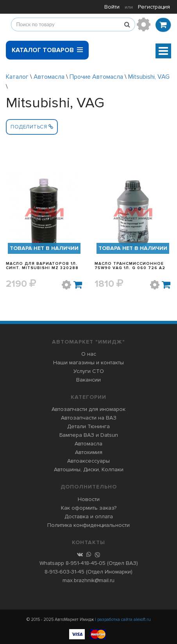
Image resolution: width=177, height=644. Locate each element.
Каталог (17, 77)
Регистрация (154, 7)
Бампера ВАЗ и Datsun (89, 435)
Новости (89, 499)
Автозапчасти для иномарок (88, 409)
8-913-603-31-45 (64, 572)
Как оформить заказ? (89, 508)
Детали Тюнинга (88, 426)
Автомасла (49, 77)
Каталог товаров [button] (47, 47)
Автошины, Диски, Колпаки (89, 469)
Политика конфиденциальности (88, 525)
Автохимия (89, 452)
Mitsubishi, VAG (149, 77)
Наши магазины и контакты (88, 363)
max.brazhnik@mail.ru (88, 580)
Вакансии (88, 380)
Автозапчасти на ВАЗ (89, 418)
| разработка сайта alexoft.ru (123, 620)
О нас (89, 354)
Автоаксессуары (88, 461)
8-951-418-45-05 (86, 563)
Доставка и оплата (89, 516)
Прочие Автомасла (96, 77)
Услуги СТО (89, 371)
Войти (112, 7)
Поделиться (32, 127)
